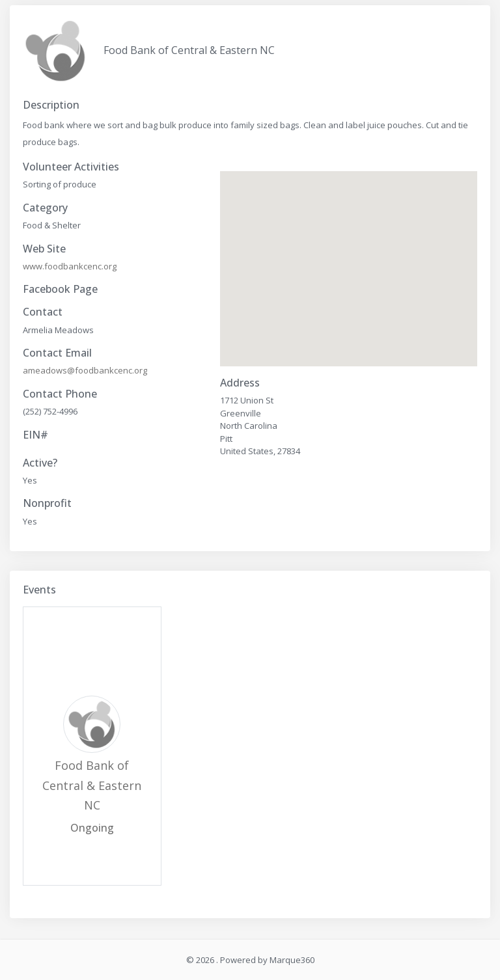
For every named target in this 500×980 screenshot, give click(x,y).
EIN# (35, 435)
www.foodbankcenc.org (70, 266)
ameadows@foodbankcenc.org (85, 370)
